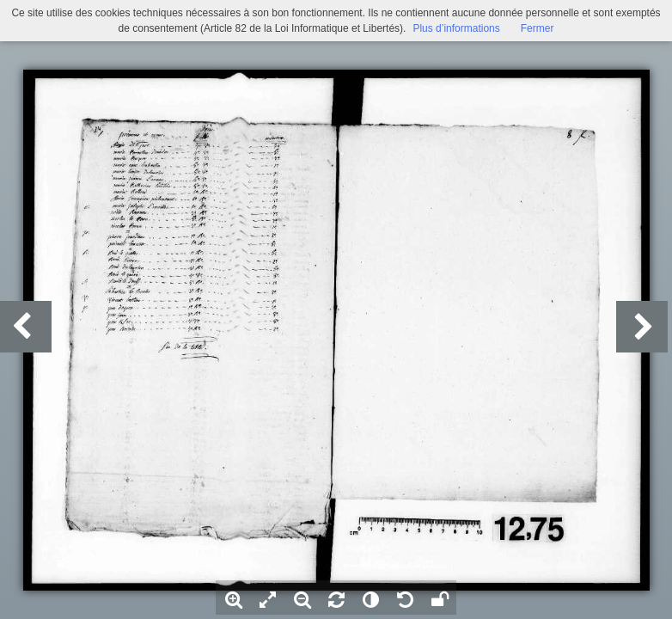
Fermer (538, 28)
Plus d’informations (456, 28)
